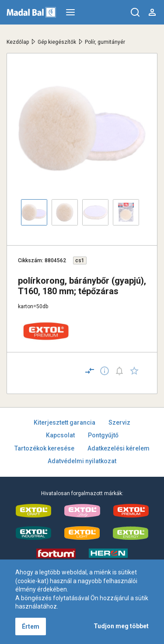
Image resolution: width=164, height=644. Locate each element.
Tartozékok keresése (44, 448)
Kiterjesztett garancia (65, 422)
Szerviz (119, 422)
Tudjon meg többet (121, 626)
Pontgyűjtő (103, 435)
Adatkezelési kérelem (119, 448)
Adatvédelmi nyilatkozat (82, 461)
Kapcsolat (60, 435)
